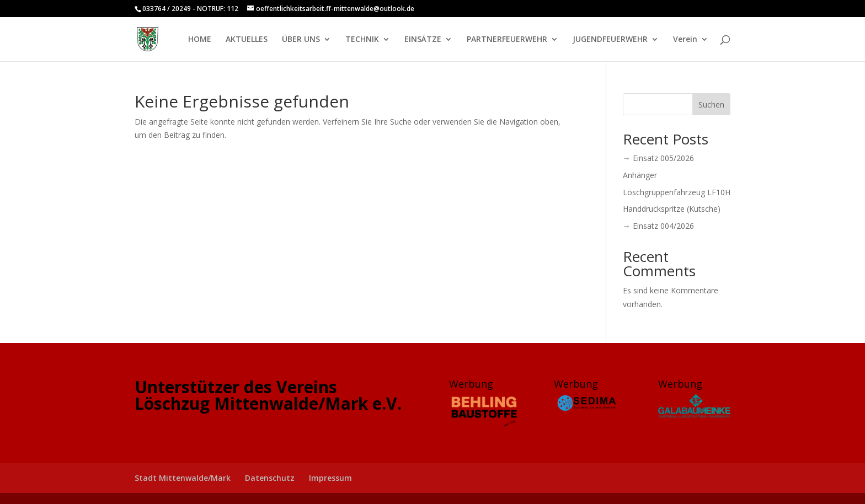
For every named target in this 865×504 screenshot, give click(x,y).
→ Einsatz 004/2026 (658, 226)
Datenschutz (270, 478)
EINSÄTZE (423, 40)
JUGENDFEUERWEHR (610, 40)
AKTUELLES (247, 40)
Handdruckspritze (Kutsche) (672, 209)
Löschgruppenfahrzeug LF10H (677, 192)
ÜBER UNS (301, 40)
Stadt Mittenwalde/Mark (183, 478)
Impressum (330, 478)
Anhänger (640, 175)
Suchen (711, 104)
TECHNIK (362, 40)
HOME (200, 40)
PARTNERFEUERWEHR (507, 40)
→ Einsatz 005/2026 (658, 158)
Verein (685, 40)
